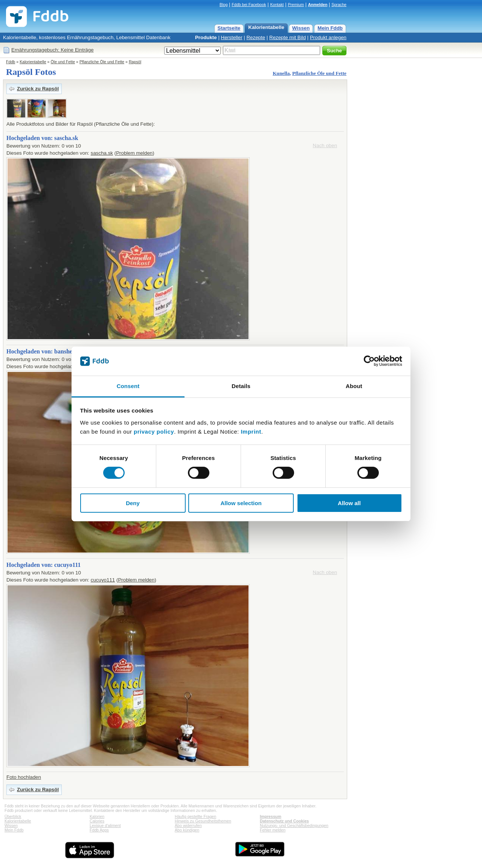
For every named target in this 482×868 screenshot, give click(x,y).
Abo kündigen (187, 830)
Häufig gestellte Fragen (195, 816)
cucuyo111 (103, 580)
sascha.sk (102, 153)
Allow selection (241, 503)
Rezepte (256, 37)
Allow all (349, 503)
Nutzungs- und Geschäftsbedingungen (294, 825)
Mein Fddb (330, 28)
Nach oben (325, 145)
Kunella (281, 73)
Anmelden (318, 5)
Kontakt (277, 5)
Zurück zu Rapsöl (38, 89)
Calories (97, 821)
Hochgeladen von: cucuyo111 (43, 565)
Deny (133, 503)
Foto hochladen (24, 777)
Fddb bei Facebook (249, 5)
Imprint (251, 432)
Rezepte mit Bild (288, 37)
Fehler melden (273, 830)
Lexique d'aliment (105, 825)
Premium (296, 5)
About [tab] (354, 386)
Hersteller (232, 37)
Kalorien (97, 816)
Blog (223, 5)
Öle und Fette (63, 62)
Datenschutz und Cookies (284, 821)
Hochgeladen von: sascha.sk (42, 138)
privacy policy (154, 432)
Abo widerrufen (188, 825)
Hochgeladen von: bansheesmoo (47, 351)
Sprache (339, 5)
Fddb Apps (99, 830)
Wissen (301, 28)
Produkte (206, 37)
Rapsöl (135, 62)
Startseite (229, 28)
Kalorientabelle (266, 27)
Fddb (11, 62)
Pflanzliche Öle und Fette (102, 62)
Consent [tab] (128, 386)
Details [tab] (241, 386)
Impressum (271, 816)
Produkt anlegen (328, 37)
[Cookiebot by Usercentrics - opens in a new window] (369, 361)
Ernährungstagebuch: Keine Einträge (53, 50)
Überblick (13, 816)
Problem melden (134, 153)
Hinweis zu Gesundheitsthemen (203, 821)
